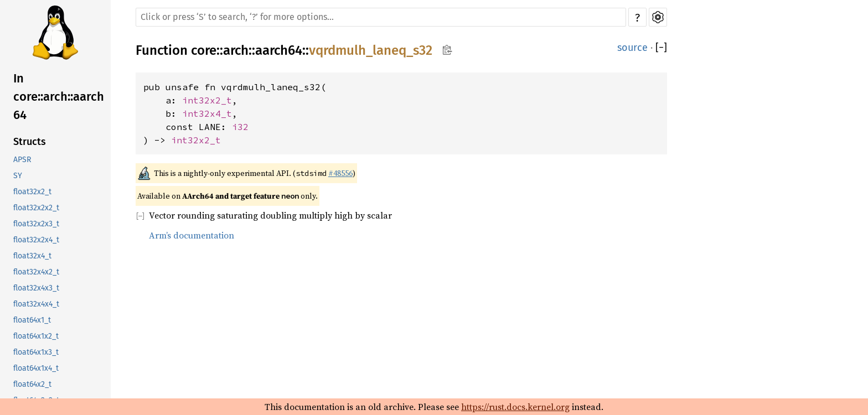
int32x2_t (207, 100)
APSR (22, 160)
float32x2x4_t (36, 240)
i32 (240, 127)
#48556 (340, 173)
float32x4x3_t (36, 288)
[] (661, 48)
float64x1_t (32, 320)
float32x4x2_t (36, 272)
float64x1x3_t (36, 352)
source (632, 48)
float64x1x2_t (36, 336)
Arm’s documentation (192, 235)
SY (18, 176)
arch (236, 50)
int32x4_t (207, 113)
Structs (30, 142)
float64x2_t (32, 384)
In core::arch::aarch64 (59, 97)
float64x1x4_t (36, 368)
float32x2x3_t (36, 224)
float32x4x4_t (36, 304)
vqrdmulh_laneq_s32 (371, 50)
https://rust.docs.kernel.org (515, 407)
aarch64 (279, 50)
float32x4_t (32, 256)
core (204, 50)
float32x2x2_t (36, 208)
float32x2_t (32, 192)
